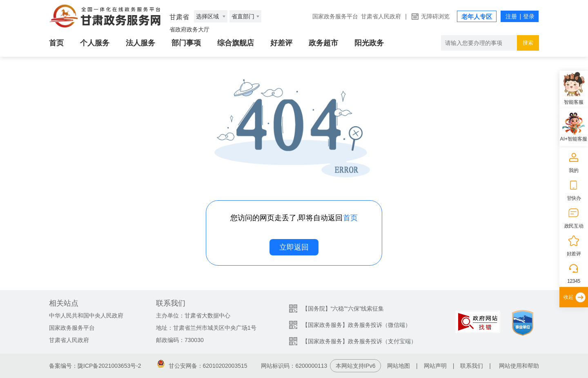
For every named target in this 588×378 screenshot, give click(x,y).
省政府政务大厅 (189, 29)
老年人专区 (477, 17)
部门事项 (186, 43)
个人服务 (95, 43)
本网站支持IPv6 (356, 366)
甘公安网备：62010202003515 (202, 366)
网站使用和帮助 (519, 366)
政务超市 (323, 43)
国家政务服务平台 (335, 16)
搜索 (528, 43)
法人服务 (140, 43)
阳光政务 (369, 43)
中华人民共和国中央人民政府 (86, 315)
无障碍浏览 (435, 16)
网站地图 (399, 366)
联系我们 (472, 366)
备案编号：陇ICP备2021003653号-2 (95, 366)
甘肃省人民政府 (381, 16)
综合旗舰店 (236, 43)
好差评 (281, 43)
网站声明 (435, 366)
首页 (56, 43)
